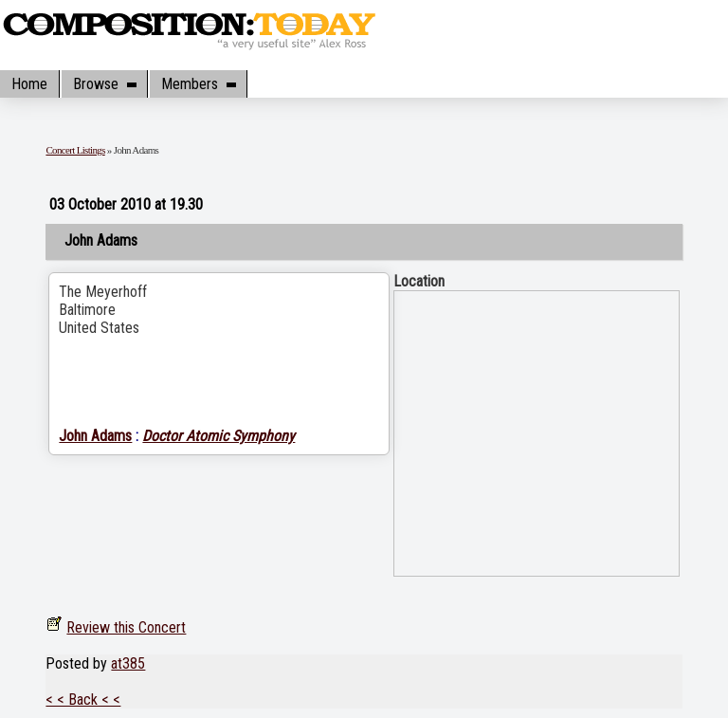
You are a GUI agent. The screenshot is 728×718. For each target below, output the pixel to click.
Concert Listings (75, 150)
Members (198, 84)
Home (29, 84)
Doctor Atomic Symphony (218, 436)
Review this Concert (126, 627)
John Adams (95, 436)
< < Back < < (83, 700)
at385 (128, 663)
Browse (104, 84)
